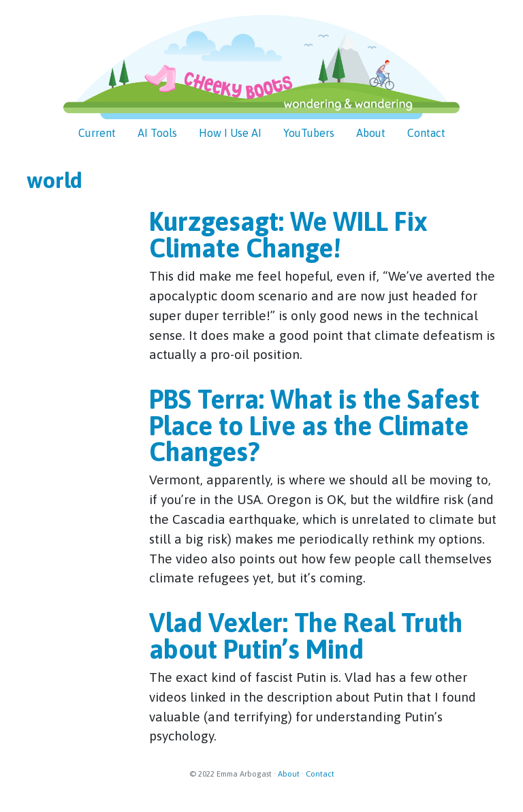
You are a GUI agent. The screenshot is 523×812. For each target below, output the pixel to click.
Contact (320, 774)
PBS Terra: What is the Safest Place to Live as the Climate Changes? (314, 425)
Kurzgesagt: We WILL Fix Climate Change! (288, 234)
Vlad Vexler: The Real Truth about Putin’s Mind (306, 636)
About (289, 774)
